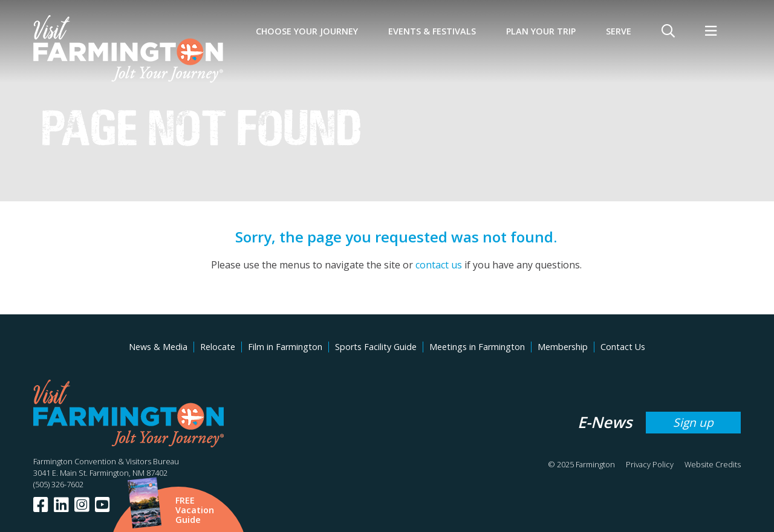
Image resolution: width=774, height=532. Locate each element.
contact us (439, 265)
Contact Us (623, 347)
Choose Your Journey (307, 31)
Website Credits (713, 464)
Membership (563, 347)
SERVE (619, 31)
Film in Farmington (285, 347)
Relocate (218, 347)
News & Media (158, 347)
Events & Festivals (432, 31)
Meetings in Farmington (477, 347)
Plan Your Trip (541, 31)
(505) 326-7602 (58, 484)
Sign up (693, 422)
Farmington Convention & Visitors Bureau (106, 461)
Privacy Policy (650, 464)
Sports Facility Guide (376, 347)
